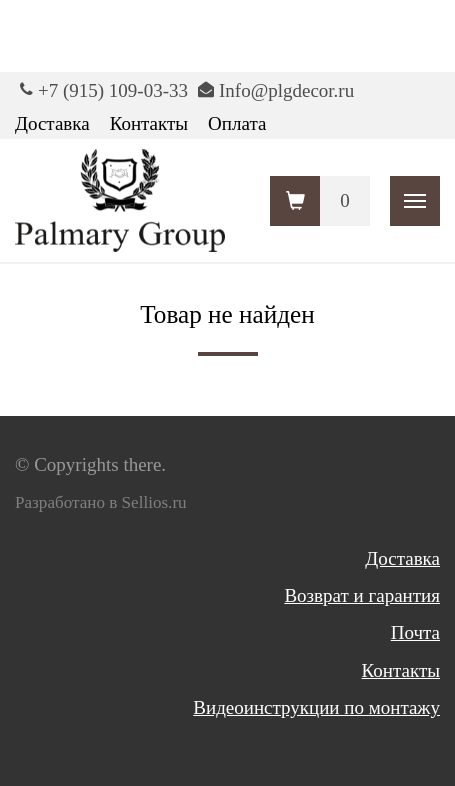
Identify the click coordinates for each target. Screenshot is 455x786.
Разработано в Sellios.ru (101, 502)
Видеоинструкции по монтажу (316, 707)
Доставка (52, 123)
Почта (415, 632)
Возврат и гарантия (362, 595)
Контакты (149, 123)
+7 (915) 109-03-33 (113, 90)
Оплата (237, 123)
